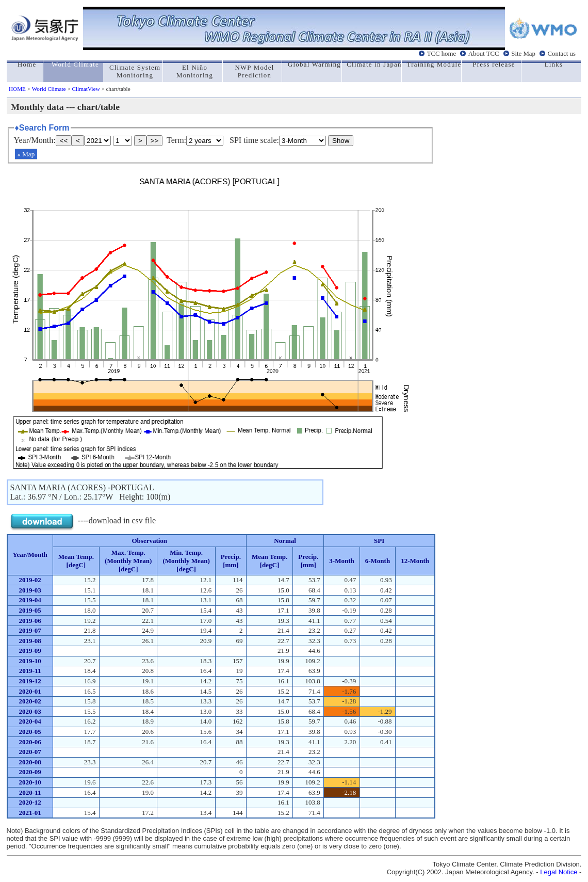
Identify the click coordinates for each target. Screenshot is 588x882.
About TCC (484, 54)
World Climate (49, 89)
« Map (26, 154)
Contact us (562, 54)
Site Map (523, 54)
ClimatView (86, 89)
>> (155, 141)
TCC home (442, 54)
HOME (17, 89)
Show (341, 141)
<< (64, 141)
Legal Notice (559, 872)
